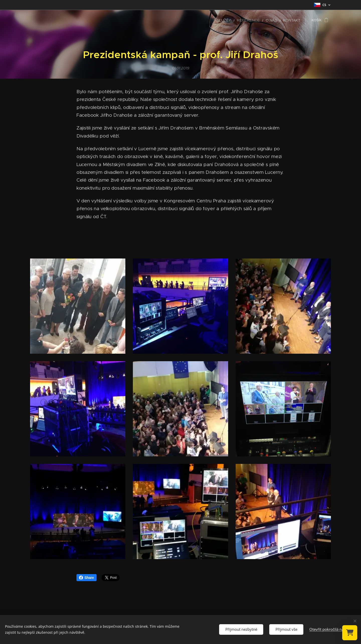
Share (86, 578)
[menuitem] (231, 20)
